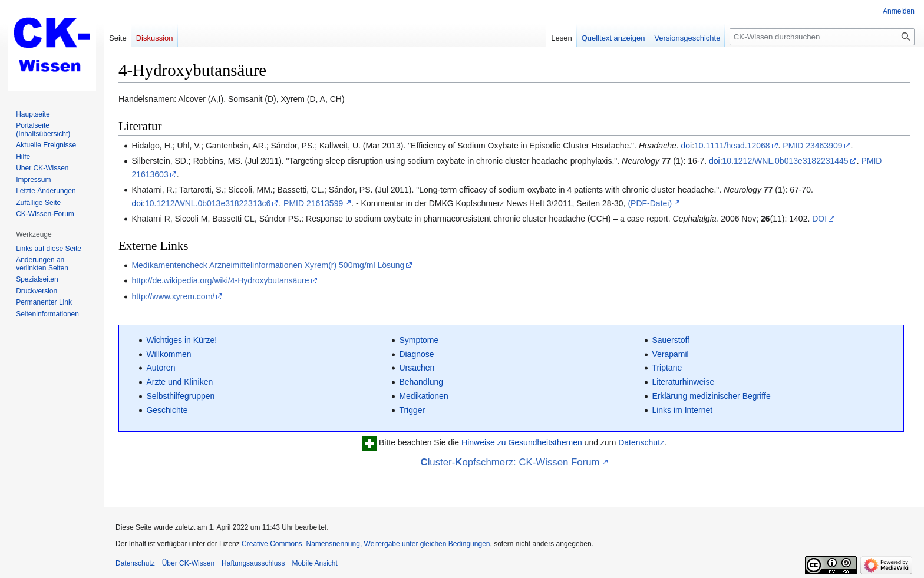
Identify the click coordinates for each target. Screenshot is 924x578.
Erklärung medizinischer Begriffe (711, 396)
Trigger (412, 410)
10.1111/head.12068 (732, 146)
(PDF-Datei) (650, 203)
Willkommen (169, 354)
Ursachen (417, 368)
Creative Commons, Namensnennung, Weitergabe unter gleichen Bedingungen (366, 544)
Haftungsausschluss (253, 563)
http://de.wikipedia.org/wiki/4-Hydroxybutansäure (220, 280)
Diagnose (416, 354)
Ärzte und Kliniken (179, 382)
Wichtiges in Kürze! (181, 340)
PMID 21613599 (313, 203)
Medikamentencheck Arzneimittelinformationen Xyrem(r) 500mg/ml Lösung (268, 265)
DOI (819, 219)
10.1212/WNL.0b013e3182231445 (786, 161)
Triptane (667, 368)
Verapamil (670, 354)
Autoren (161, 368)
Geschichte (167, 410)
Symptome (419, 340)
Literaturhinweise (683, 382)
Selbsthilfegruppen (180, 396)
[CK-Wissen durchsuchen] (822, 37)
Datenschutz (641, 443)
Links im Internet (682, 410)
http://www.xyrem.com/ (173, 296)
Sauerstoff (671, 340)
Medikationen (423, 396)
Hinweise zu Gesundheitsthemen (522, 443)
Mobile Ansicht (314, 563)
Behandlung (421, 382)
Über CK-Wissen (188, 563)
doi (686, 146)
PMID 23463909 (812, 146)
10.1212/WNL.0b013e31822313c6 (208, 203)
